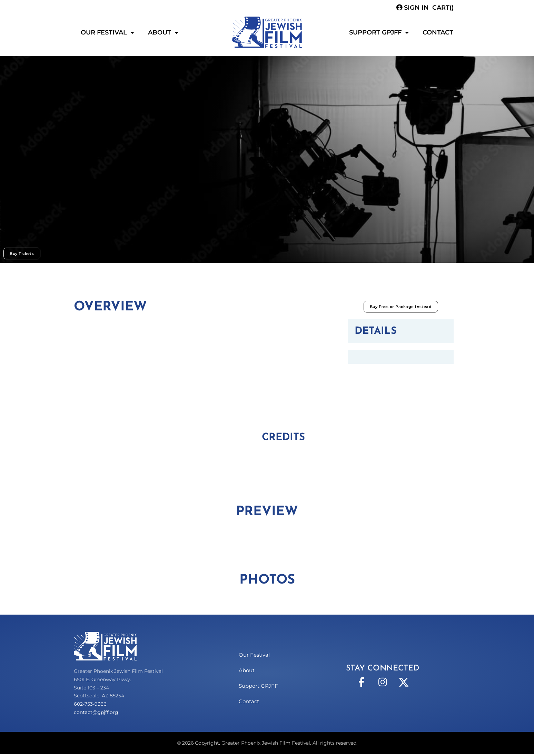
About (163, 32)
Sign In (413, 8)
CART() (443, 8)
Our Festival (107, 32)
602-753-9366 (90, 706)
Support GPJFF (379, 32)
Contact (438, 32)
